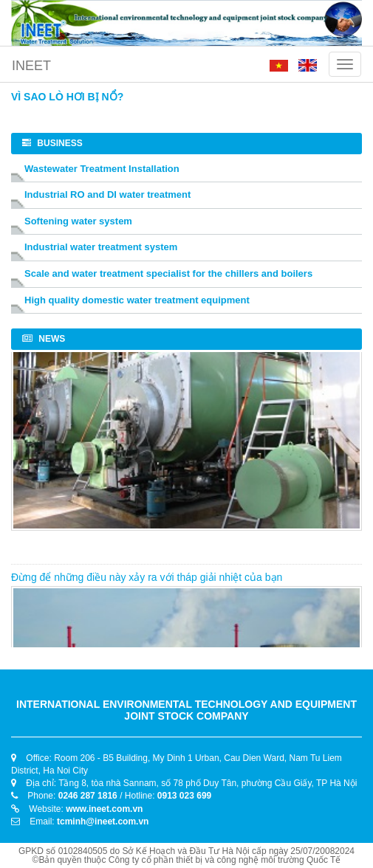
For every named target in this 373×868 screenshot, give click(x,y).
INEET (31, 66)
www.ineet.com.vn (104, 809)
